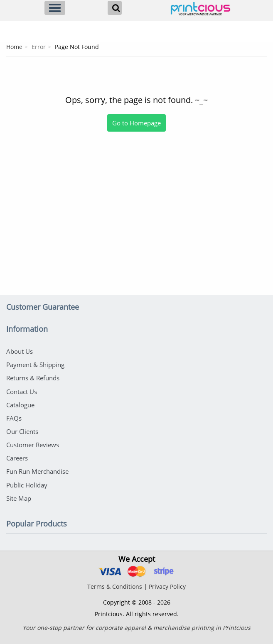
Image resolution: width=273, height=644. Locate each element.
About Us (20, 351)
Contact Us (22, 389)
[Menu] (55, 8)
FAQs (14, 415)
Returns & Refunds (33, 377)
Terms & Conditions (115, 581)
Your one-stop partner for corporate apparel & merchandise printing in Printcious (136, 622)
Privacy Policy (167, 581)
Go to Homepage (136, 123)
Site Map (19, 492)
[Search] (115, 8)
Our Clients (22, 428)
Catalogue (20, 402)
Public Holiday (27, 480)
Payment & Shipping (35, 364)
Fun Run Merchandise (37, 467)
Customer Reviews (33, 441)
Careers (17, 454)
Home (14, 47)
